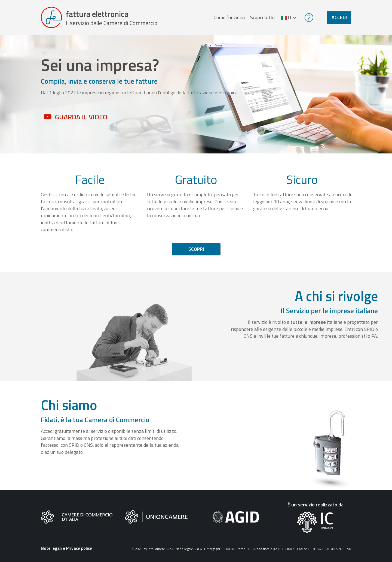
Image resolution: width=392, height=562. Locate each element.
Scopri (196, 249)
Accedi (339, 17)
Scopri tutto (262, 17)
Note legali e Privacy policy (66, 548)
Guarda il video (81, 117)
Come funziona (229, 17)
